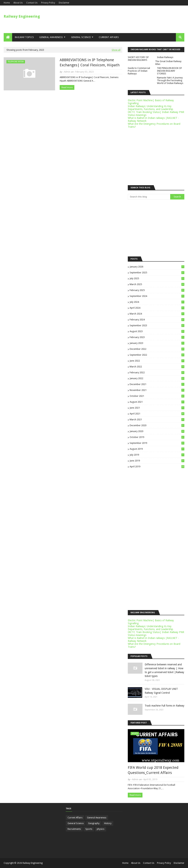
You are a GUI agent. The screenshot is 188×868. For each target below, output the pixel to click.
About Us (18, 3)
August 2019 (157, 449)
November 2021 (157, 390)
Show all (116, 50)
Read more (67, 87)
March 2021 (157, 419)
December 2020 (157, 425)
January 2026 (157, 267)
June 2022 (157, 361)
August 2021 (157, 402)
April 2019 (157, 467)
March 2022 (157, 367)
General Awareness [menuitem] (51, 37)
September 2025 (157, 273)
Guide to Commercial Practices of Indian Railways (139, 71)
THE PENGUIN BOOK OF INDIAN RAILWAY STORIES (169, 71)
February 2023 (157, 337)
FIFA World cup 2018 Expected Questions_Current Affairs (153, 770)
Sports (89, 829)
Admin (67, 72)
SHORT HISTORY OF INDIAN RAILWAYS (138, 59)
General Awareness (97, 818)
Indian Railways (165, 57)
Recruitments (74, 829)
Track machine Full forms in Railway (164, 706)
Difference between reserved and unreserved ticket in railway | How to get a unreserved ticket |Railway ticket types (164, 670)
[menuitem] (8, 37)
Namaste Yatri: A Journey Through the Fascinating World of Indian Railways (170, 80)
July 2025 (157, 278)
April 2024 (157, 308)
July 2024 (157, 302)
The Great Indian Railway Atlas (168, 63)
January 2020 (157, 431)
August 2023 (157, 331)
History (108, 823)
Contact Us (32, 3)
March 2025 (157, 284)
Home (7, 3)
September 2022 (157, 355)
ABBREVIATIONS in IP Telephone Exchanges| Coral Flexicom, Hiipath (90, 62)
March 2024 (157, 314)
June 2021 (157, 408)
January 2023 (157, 343)
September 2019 (157, 443)
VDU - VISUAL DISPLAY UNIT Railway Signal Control (161, 691)
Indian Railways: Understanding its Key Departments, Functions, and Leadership (150, 108)
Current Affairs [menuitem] (109, 37)
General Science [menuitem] (81, 37)
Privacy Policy (48, 3)
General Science (76, 823)
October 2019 (157, 437)
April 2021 (157, 414)
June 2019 (157, 461)
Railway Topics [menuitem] (24, 37)
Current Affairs (75, 818)
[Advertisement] (63, 122)
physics (101, 829)
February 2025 (157, 290)
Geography (94, 823)
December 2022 (157, 349)
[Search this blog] (149, 197)
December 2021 (157, 384)
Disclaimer (64, 3)
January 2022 (157, 378)
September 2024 (157, 296)
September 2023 (157, 325)
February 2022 (157, 372)
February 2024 (157, 320)
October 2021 (157, 396)
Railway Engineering (22, 16)
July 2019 (157, 455)
